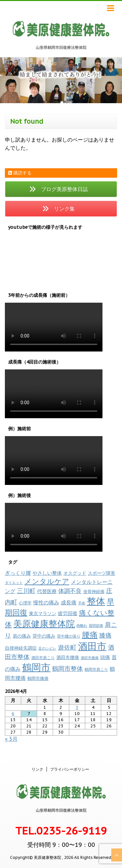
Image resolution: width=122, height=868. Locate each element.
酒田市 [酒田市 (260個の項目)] (92, 646)
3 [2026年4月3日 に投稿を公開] (77, 707)
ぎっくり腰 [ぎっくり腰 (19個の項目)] (18, 573)
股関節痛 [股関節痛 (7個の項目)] (96, 626)
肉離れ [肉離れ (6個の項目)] (82, 626)
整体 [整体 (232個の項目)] (96, 601)
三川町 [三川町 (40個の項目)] (26, 591)
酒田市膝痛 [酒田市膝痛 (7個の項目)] (90, 658)
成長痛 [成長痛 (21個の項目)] (69, 602)
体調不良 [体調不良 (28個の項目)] (70, 591)
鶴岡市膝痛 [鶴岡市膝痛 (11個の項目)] (38, 678)
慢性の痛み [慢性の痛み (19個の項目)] (46, 602)
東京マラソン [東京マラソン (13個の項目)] (43, 613)
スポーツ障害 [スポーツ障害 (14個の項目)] (102, 573)
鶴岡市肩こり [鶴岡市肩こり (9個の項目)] (96, 669)
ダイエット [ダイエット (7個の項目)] (14, 583)
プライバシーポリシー (70, 769)
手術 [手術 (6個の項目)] (82, 603)
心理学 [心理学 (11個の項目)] (25, 603)
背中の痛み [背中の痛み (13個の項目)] (44, 636)
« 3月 (11, 739)
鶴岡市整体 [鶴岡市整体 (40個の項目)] (68, 668)
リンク (37, 769)
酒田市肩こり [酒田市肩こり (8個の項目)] (43, 658)
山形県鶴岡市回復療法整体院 (61, 810)
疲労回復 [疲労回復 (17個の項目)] (68, 613)
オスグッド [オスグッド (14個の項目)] (75, 573)
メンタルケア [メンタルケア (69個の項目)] (47, 581)
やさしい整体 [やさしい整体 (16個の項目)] (47, 573)
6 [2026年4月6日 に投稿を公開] (13, 714)
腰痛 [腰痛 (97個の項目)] (90, 635)
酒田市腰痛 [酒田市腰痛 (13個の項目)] (68, 657)
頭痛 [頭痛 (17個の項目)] (105, 657)
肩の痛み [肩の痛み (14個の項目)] (22, 636)
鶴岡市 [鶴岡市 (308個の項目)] (36, 667)
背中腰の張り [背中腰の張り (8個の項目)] (69, 636)
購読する (20, 173)
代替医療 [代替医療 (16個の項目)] (47, 591)
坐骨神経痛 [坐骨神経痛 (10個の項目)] (94, 592)
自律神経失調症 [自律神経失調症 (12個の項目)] (21, 648)
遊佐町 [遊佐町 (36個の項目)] (67, 647)
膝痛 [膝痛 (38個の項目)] (105, 635)
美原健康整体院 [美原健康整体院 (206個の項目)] (44, 624)
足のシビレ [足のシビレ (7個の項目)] (47, 648)
